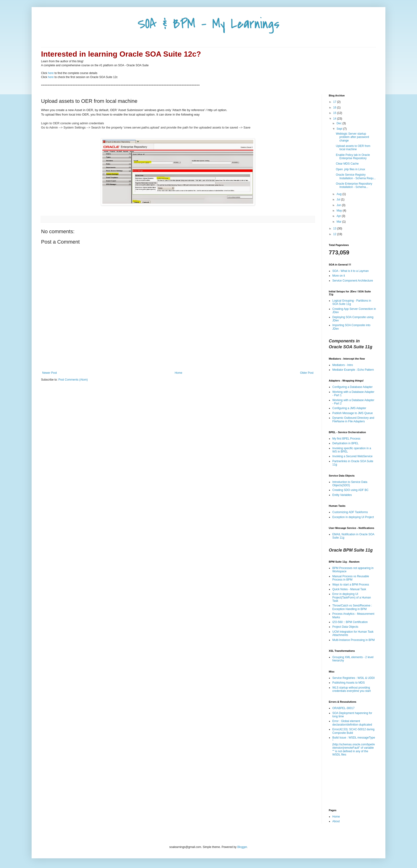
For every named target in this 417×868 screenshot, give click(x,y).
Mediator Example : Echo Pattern (353, 370)
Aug (340, 194)
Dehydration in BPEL (345, 443)
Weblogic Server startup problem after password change (352, 137)
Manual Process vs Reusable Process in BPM (351, 578)
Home (179, 373)
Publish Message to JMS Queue (352, 413)
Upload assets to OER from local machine (353, 148)
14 (335, 119)
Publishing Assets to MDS (348, 683)
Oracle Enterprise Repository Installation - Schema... (354, 185)
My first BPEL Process (346, 439)
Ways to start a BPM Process (351, 585)
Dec (340, 123)
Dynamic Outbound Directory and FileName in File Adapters (353, 419)
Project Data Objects (345, 627)
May (340, 211)
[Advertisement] (178, 358)
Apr (339, 216)
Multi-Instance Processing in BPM (353, 640)
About (336, 821)
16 (335, 108)
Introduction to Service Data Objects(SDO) (350, 484)
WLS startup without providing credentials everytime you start (352, 689)
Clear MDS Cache (347, 164)
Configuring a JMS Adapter (349, 408)
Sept (340, 129)
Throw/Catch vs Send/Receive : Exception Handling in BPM (352, 607)
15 (335, 113)
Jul (339, 199)
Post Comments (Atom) (73, 380)
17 (335, 102)
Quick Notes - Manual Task (349, 589)
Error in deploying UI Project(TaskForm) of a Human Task (352, 597)
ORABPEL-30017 (343, 708)
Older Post (307, 373)
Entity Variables (342, 495)
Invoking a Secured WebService (352, 456)
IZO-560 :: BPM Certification (350, 622)
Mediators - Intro (343, 365)
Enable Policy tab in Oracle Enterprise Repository (353, 157)
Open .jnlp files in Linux (350, 169)
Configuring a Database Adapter (352, 387)
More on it (339, 276)
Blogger (242, 847)
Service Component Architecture (353, 281)
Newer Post (50, 373)
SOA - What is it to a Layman (350, 271)
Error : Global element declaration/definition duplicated (352, 723)
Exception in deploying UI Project (353, 517)
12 (335, 234)
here (51, 73)
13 (335, 228)
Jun (339, 205)
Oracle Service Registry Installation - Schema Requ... (356, 176)
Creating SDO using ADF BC (350, 490)
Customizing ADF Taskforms (350, 512)
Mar (339, 222)
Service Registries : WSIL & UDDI (354, 678)
